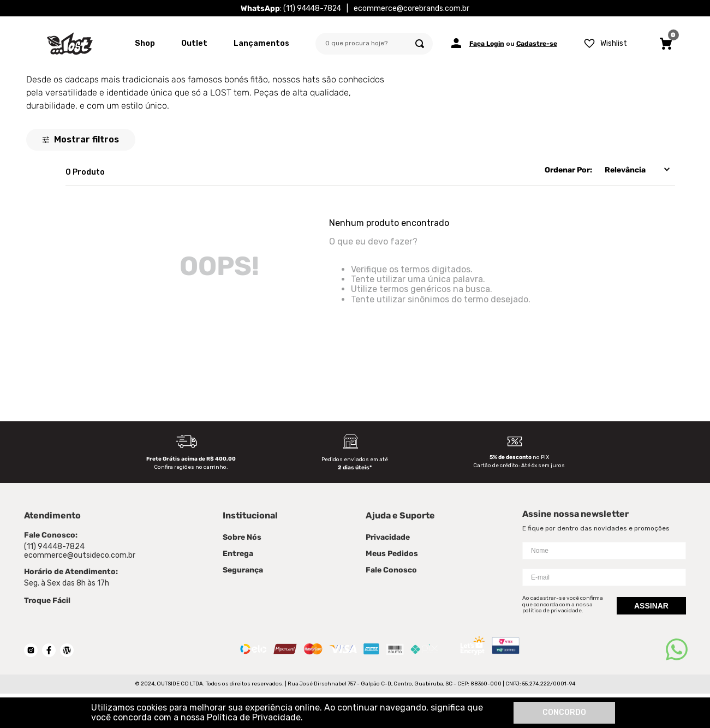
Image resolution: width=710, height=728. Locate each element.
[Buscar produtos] (420, 44)
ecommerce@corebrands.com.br (411, 8)
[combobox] (374, 44)
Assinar (651, 606)
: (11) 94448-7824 (291, 8)
